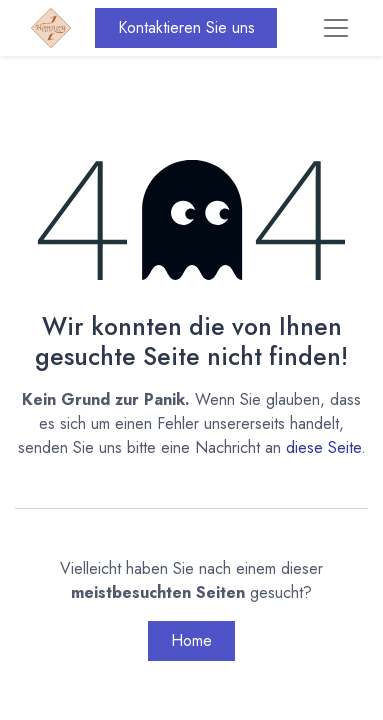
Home (191, 640)
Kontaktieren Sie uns (186, 27)
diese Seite (323, 447)
